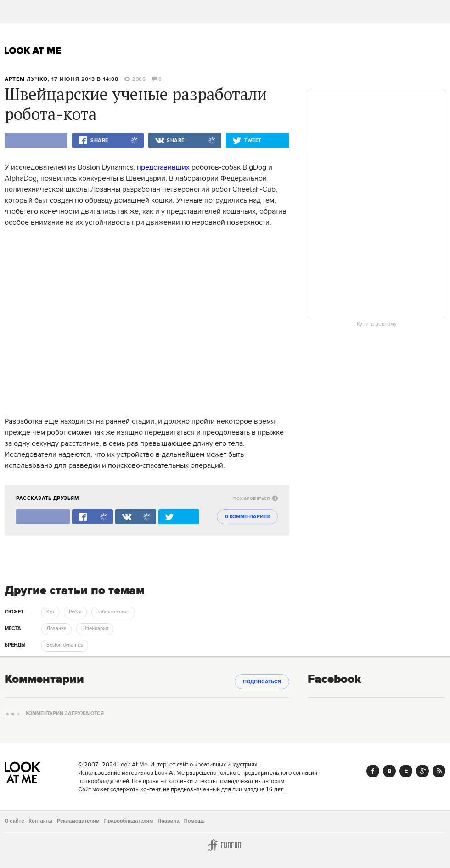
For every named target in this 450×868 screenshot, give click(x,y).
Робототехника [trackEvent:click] (113, 612)
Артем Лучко (26, 79)
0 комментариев (247, 517)
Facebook (373, 771)
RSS (439, 771)
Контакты (40, 821)
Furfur (225, 845)
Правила (168, 821)
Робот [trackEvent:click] (75, 612)
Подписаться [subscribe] (262, 682)
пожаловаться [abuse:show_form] (256, 498)
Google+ (422, 771)
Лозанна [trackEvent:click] (56, 629)
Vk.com (389, 771)
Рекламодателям (78, 821)
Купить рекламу (377, 324)
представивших (163, 167)
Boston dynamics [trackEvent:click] (65, 645)
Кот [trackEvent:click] (50, 612)
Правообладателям (129, 821)
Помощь (194, 821)
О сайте (14, 821)
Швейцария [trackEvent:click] (95, 629)
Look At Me (33, 51)
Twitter (406, 771)
